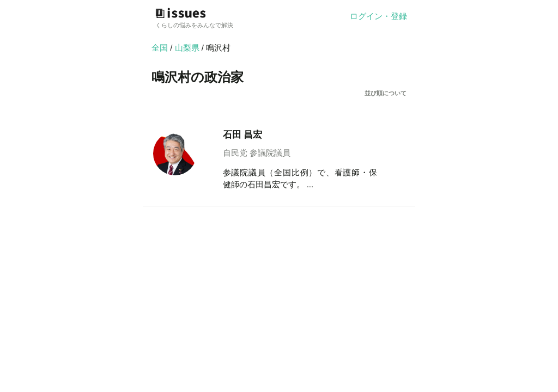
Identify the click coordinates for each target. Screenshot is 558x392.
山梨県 (188, 48)
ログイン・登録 (378, 16)
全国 (160, 48)
